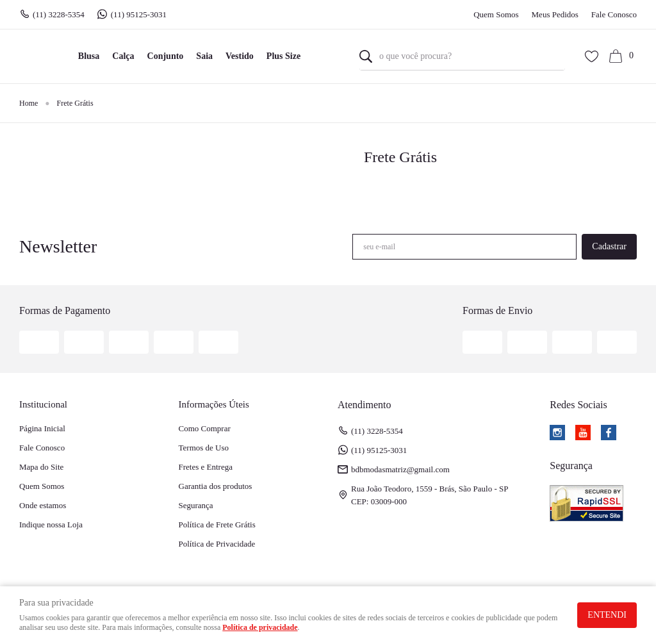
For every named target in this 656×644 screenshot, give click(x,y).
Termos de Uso (204, 448)
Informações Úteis (214, 404)
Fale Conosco (614, 14)
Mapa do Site (41, 467)
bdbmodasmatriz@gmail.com (400, 469)
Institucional (43, 404)
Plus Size (283, 56)
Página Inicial (42, 428)
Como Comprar (205, 428)
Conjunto (166, 56)
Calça (123, 56)
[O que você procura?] (366, 56)
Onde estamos (43, 505)
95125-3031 (140, 15)
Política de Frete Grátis (217, 524)
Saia (204, 56)
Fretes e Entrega (206, 467)
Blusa (89, 56)
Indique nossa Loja (51, 524)
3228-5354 (59, 15)
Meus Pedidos (555, 14)
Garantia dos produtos (216, 486)
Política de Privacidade (217, 544)
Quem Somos (496, 14)
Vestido (240, 56)
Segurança (196, 505)
